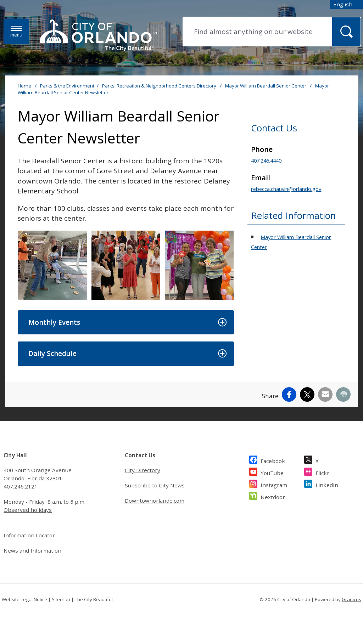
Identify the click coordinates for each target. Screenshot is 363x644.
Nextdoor (273, 496)
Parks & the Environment (67, 86)
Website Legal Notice (24, 599)
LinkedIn (327, 484)
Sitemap (61, 599)
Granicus (351, 599)
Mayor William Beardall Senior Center (266, 86)
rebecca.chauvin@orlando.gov (286, 189)
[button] (126, 323)
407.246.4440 (266, 160)
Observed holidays (28, 510)
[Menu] (16, 32)
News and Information (32, 550)
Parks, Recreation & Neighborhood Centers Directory (160, 86)
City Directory (143, 470)
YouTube (272, 472)
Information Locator (29, 535)
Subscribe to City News (155, 485)
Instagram (274, 484)
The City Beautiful (94, 599)
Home (24, 86)
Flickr (322, 472)
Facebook (273, 460)
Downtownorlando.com (155, 501)
